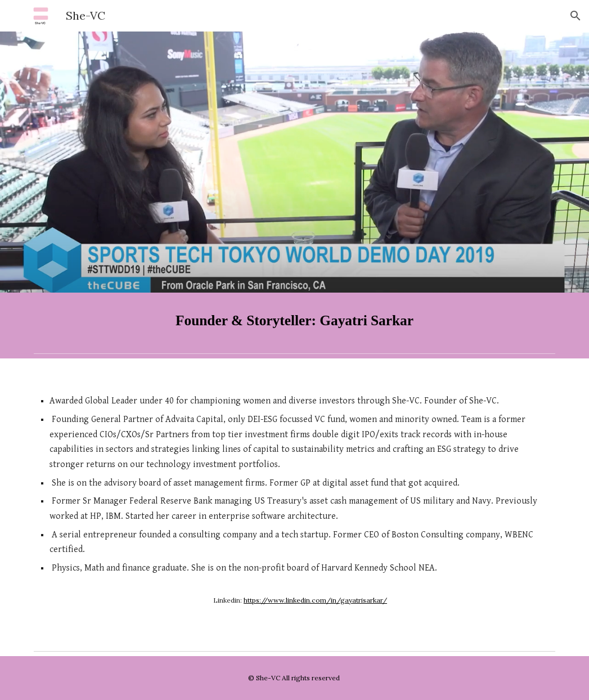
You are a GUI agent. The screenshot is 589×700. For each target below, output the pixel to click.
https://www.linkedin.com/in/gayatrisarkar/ (315, 600)
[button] (575, 16)
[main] (294, 320)
